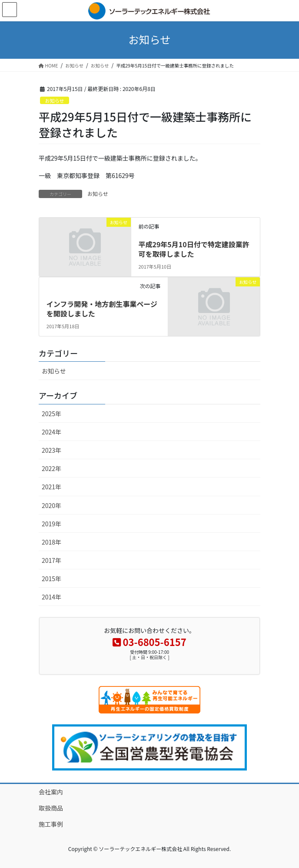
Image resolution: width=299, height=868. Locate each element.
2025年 (51, 414)
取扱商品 (51, 808)
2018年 (51, 542)
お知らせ (55, 101)
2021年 (51, 487)
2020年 (51, 505)
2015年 (51, 579)
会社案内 (51, 792)
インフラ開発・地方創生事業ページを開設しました (102, 309)
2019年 (51, 524)
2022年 (51, 468)
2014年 (51, 597)
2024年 (51, 432)
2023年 (51, 450)
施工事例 (51, 824)
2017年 (51, 560)
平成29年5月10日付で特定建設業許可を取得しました (194, 249)
